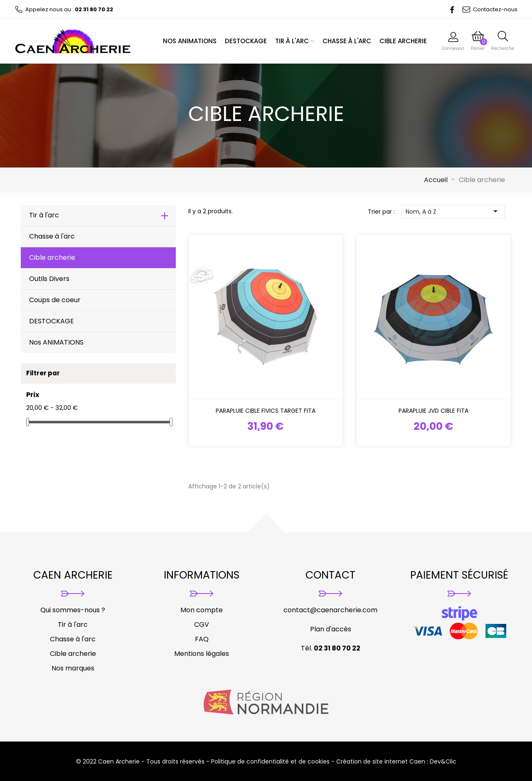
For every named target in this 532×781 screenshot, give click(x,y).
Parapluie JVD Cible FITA (433, 411)
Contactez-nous (490, 9)
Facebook (450, 10)
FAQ (202, 639)
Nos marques (73, 668)
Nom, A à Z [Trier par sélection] (453, 211)
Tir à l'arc (295, 41)
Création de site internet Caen (381, 761)
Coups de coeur (55, 300)
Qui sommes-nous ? (73, 610)
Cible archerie (403, 41)
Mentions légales (202, 654)
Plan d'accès (331, 629)
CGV (202, 625)
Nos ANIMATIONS (190, 41)
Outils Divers (49, 279)
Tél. (331, 648)
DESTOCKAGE (246, 41)
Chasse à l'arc (347, 41)
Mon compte (202, 610)
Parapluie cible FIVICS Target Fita (266, 411)
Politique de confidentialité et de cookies (270, 761)
